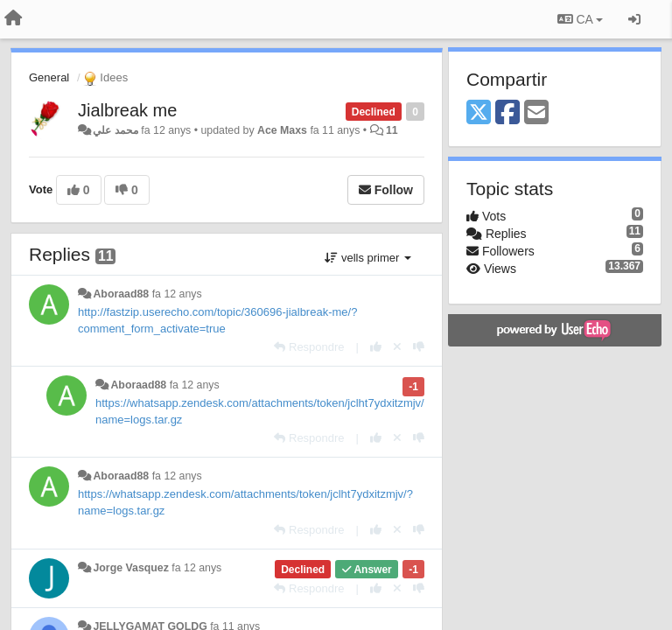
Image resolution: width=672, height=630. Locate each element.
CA (580, 19)
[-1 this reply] (419, 347)
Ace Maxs (282, 130)
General (49, 77)
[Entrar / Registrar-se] (634, 19)
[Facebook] (507, 113)
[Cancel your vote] (397, 347)
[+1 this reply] (376, 347)
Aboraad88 (121, 294)
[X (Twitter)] (479, 113)
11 (392, 130)
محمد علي (115, 130)
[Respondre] (309, 347)
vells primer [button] (368, 258)
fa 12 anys (177, 294)
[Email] (536, 113)
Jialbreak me (127, 110)
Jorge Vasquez (130, 568)
